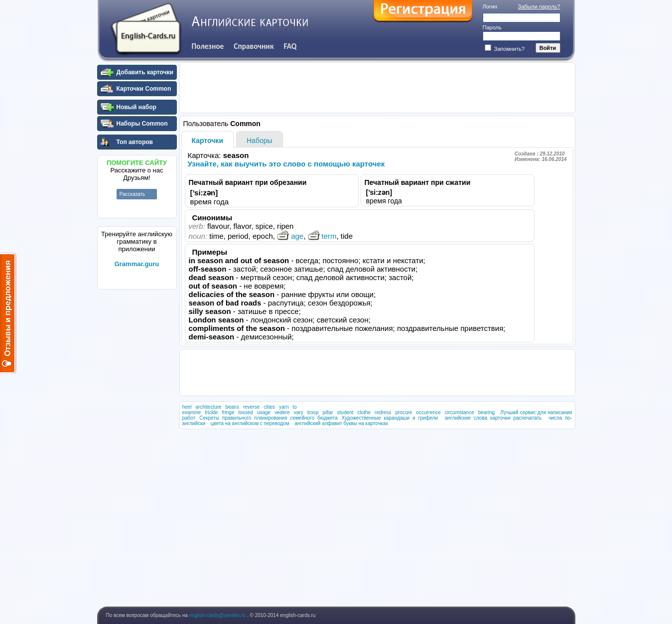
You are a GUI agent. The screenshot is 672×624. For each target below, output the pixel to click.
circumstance (460, 412)
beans (232, 407)
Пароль (492, 27)
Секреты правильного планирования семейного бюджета (268, 418)
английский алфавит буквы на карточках (341, 423)
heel (187, 407)
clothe (364, 412)
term (322, 236)
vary (299, 412)
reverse (251, 407)
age (290, 236)
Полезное (208, 46)
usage (264, 412)
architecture (208, 407)
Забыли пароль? (539, 6)
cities (269, 407)
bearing (486, 412)
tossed (245, 412)
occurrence (428, 412)
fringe (228, 412)
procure (403, 412)
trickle (211, 412)
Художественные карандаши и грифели (390, 418)
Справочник (254, 46)
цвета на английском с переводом (250, 423)
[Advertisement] (137, 443)
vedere (282, 412)
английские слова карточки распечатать (493, 418)
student (345, 412)
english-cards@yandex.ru (218, 615)
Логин (490, 6)
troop (313, 412)
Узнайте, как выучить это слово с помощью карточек (286, 164)
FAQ (290, 46)
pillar (328, 412)
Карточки (208, 141)
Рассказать (133, 194)
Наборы (260, 141)
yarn (284, 407)
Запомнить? (505, 49)
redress (383, 412)
